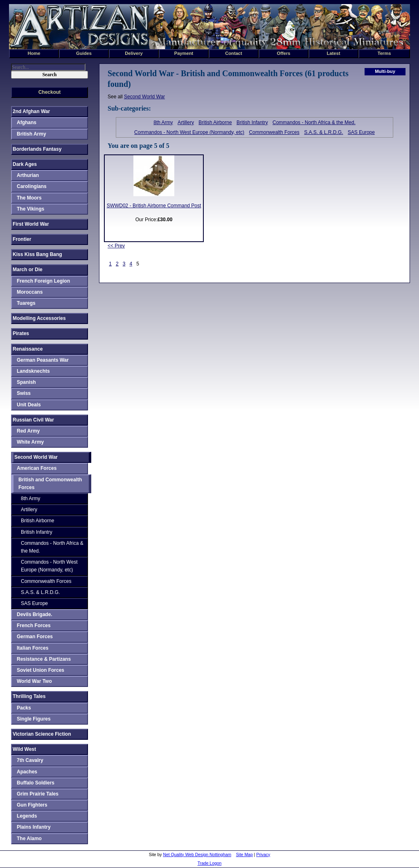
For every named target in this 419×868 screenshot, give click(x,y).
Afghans (27, 122)
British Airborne (215, 122)
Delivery (134, 53)
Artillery (186, 122)
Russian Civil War (33, 420)
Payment (184, 53)
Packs (24, 708)
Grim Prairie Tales (38, 794)
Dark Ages (25, 164)
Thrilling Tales (29, 696)
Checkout (50, 92)
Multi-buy (385, 71)
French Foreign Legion (43, 281)
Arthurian (28, 175)
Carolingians (32, 186)
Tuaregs (26, 303)
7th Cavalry (30, 760)
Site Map (244, 855)
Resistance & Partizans (44, 659)
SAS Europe (361, 132)
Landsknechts (33, 371)
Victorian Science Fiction (42, 734)
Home (34, 53)
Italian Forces (33, 648)
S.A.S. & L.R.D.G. (323, 132)
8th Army (163, 122)
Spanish (26, 382)
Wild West (24, 749)
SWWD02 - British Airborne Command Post (154, 206)
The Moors (29, 198)
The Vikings (30, 209)
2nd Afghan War (31, 111)
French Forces (34, 626)
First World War (31, 224)
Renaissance (28, 349)
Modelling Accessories (39, 318)
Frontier (22, 239)
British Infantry (252, 122)
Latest (334, 53)
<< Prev (116, 246)
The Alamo (29, 839)
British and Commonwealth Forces (50, 484)
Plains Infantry (34, 827)
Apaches (27, 772)
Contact (234, 53)
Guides (84, 53)
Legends (27, 816)
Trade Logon (210, 863)
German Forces (35, 637)
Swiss (24, 393)
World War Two (34, 681)
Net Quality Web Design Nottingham (197, 855)
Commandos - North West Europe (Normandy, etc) (189, 132)
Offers (284, 53)
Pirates (21, 333)
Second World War (144, 97)
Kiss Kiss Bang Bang (37, 254)
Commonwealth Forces (274, 132)
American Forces (37, 468)
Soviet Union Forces (41, 670)
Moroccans (30, 292)
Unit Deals (29, 405)
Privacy (263, 855)
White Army (30, 442)
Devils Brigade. (35, 614)
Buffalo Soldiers (36, 783)
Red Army (28, 431)
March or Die (28, 270)
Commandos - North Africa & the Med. (314, 122)
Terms (384, 53)
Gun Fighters (32, 805)
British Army (32, 134)
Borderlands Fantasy (37, 149)
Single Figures (34, 719)
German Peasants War (43, 360)
